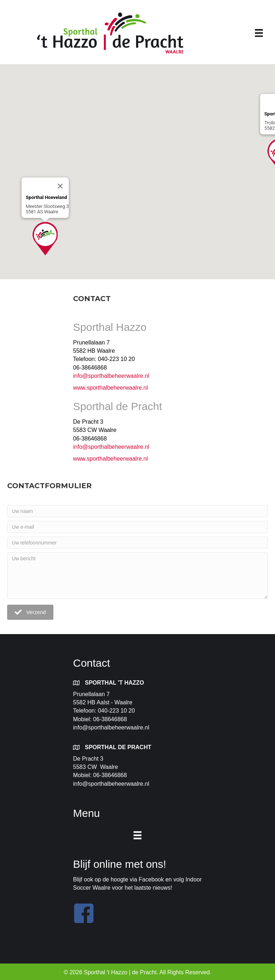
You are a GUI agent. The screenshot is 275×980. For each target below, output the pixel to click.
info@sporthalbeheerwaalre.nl (111, 376)
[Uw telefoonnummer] (137, 543)
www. (80, 388)
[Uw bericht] (137, 576)
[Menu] (259, 33)
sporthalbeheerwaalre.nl (117, 388)
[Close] (60, 186)
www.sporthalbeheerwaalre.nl (111, 459)
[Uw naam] (137, 511)
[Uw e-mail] (137, 527)
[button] (45, 239)
